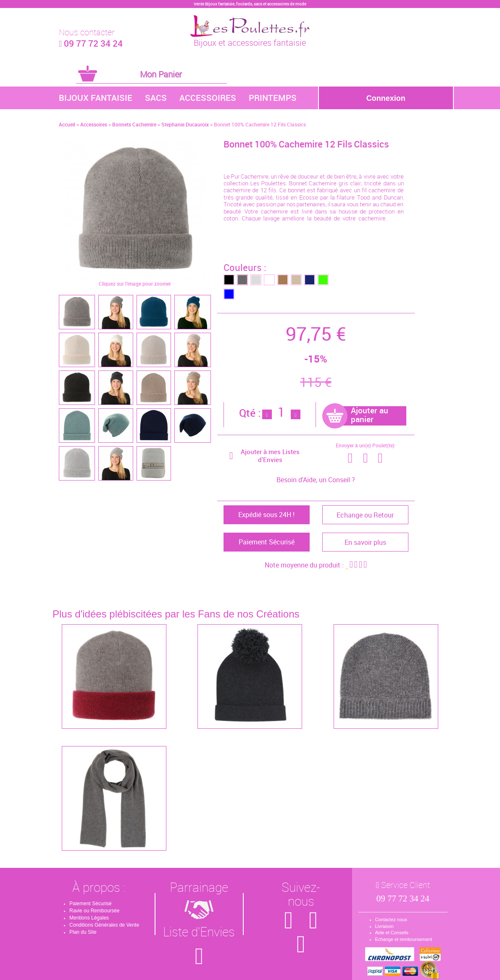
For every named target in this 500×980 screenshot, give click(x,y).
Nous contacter (87, 32)
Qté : (250, 413)
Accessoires (208, 98)
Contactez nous (391, 920)
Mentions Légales (89, 918)
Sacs (156, 98)
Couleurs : (245, 267)
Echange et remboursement (404, 939)
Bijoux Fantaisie (96, 98)
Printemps (273, 98)
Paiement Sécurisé (91, 904)
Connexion (386, 98)
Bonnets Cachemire (134, 124)
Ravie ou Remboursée (94, 911)
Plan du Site (83, 932)
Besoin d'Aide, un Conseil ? (316, 480)
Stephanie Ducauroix (185, 124)
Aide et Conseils (392, 933)
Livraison (384, 926)
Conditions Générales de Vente (104, 925)
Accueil (67, 124)
